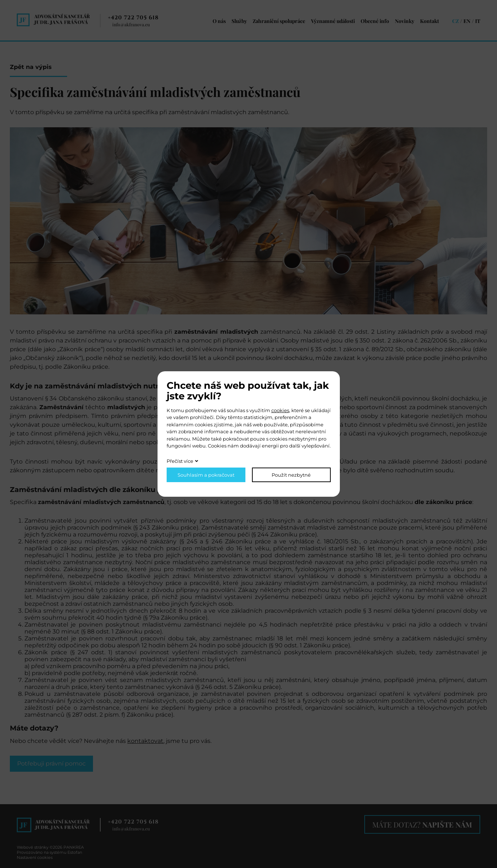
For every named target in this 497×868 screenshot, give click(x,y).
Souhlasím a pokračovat (206, 475)
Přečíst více (180, 461)
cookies (280, 410)
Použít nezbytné (291, 475)
